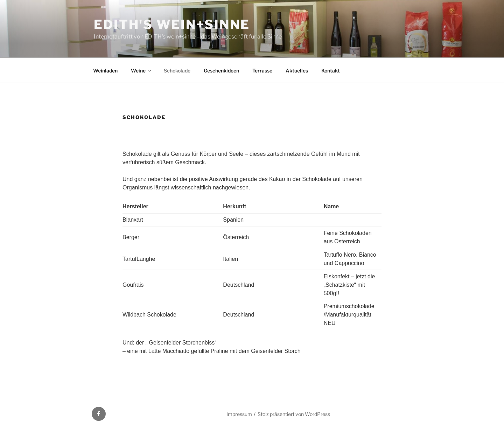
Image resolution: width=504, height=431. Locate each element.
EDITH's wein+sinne (172, 25)
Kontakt (331, 71)
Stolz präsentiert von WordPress (294, 414)
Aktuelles (297, 71)
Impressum (239, 414)
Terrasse (262, 71)
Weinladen (105, 71)
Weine (142, 71)
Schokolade (177, 71)
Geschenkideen (221, 71)
